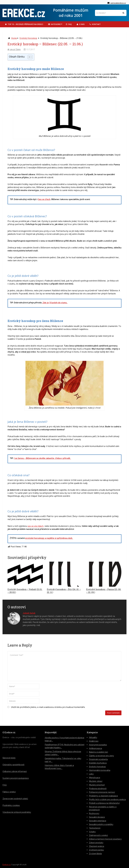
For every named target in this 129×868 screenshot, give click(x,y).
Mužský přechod (97, 785)
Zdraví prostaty (96, 843)
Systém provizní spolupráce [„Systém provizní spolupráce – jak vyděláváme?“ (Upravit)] (16, 778)
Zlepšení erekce (97, 846)
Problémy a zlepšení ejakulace (103, 796)
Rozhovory (94, 813)
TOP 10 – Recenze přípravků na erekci (24, 24)
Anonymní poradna (98, 745)
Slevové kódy (9, 758)
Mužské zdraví (96, 781)
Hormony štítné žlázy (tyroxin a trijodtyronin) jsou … (59, 767)
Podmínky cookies (11, 805)
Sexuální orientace (98, 821)
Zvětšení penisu (96, 850)
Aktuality (93, 737)
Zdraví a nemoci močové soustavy (105, 839)
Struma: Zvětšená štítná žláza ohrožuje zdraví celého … (63, 753)
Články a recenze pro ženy (101, 756)
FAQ (69, 24)
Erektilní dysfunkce (98, 763)
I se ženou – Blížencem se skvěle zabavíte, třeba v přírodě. (43, 458)
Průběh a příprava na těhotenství (104, 803)
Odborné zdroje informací (15, 771)
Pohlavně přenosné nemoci (102, 792)
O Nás (81, 24)
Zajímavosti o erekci (98, 835)
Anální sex (94, 741)
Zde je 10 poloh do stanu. (55, 303)
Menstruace (95, 777)
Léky (91, 774)
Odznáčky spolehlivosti (13, 765)
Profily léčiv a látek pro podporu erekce (107, 799)
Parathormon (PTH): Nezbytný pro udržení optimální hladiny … (64, 746)
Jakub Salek (29, 613)
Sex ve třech (44, 199)
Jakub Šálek (15, 49)
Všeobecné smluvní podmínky (17, 812)
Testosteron (95, 828)
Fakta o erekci (9, 792)
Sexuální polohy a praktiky (101, 824)
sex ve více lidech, (36, 526)
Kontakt (95, 24)
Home (14, 38)
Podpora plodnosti (98, 788)
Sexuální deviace (97, 817)
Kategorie (54, 24)
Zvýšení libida (95, 853)
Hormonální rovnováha (100, 770)
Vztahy (92, 832)
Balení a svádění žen (98, 752)
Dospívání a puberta (98, 759)
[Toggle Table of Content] (29, 57)
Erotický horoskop (28, 38)
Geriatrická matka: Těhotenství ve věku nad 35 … (63, 760)
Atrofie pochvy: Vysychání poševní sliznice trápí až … (64, 739)
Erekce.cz (7, 864)
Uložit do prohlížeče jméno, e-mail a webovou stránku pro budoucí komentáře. (48, 707)
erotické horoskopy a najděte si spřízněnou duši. (49, 538)
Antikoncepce (95, 748)
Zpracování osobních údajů (15, 798)
